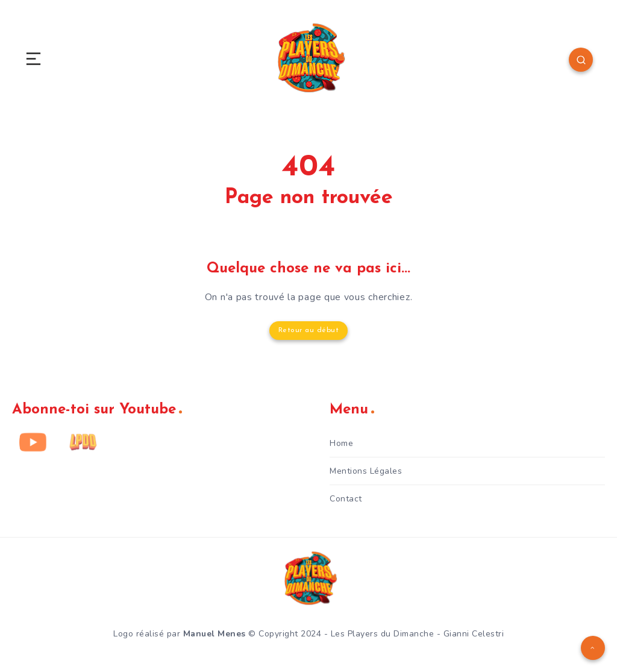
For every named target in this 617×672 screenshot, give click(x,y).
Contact (346, 499)
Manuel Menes (215, 634)
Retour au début (309, 330)
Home (341, 443)
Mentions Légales (366, 471)
